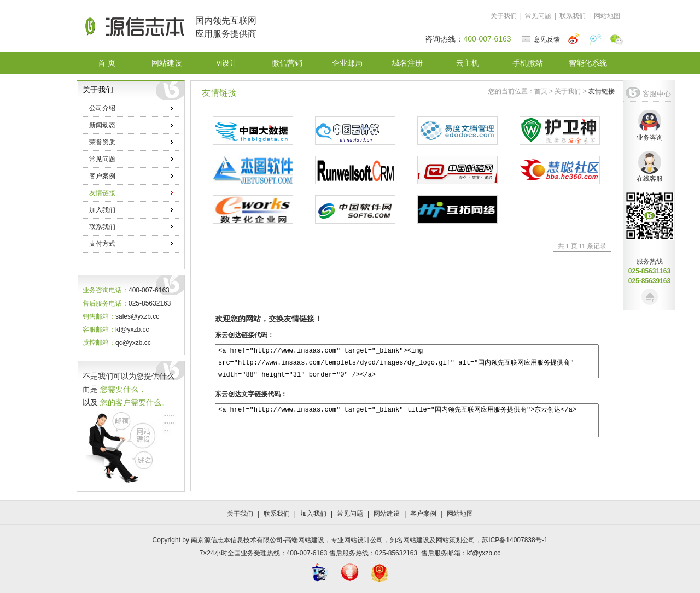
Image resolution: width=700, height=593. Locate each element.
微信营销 (287, 63)
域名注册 (407, 63)
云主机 (468, 63)
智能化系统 (588, 63)
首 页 (107, 63)
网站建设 (167, 63)
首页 (541, 91)
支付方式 (131, 244)
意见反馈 (547, 39)
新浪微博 (575, 39)
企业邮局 (347, 63)
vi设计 (227, 63)
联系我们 (573, 16)
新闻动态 (131, 125)
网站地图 (607, 16)
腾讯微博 (596, 39)
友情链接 (131, 193)
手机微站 (528, 63)
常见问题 (538, 16)
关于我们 (504, 16)
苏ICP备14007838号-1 (515, 540)
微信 (617, 39)
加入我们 (131, 210)
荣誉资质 (131, 142)
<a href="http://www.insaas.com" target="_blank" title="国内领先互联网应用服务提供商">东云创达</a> (407, 420)
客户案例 (131, 176)
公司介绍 (131, 108)
